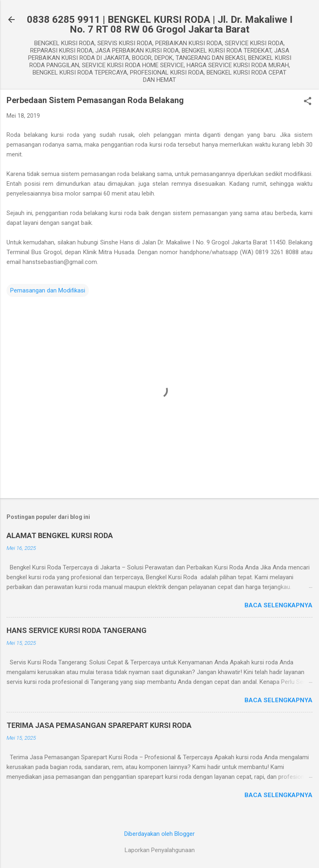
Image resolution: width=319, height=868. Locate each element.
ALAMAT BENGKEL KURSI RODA (60, 535)
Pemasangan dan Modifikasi (48, 290)
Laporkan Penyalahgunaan (160, 850)
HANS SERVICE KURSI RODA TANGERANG (77, 630)
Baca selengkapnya (278, 605)
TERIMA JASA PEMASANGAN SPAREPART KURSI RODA (99, 725)
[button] (308, 102)
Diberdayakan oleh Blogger (159, 834)
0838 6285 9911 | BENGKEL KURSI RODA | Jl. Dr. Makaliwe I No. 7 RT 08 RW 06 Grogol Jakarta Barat (160, 24)
